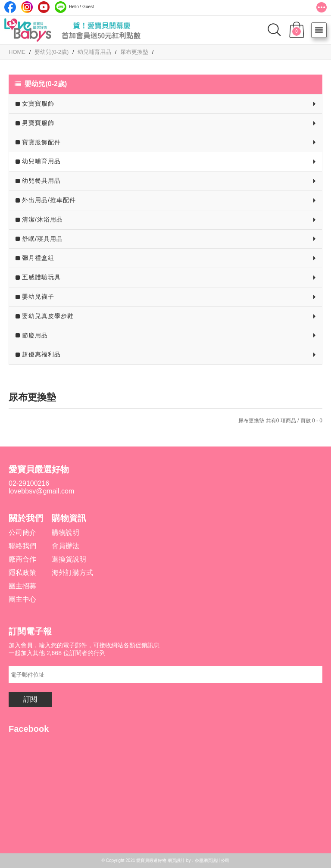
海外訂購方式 (72, 573)
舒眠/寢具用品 (42, 239)
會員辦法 (66, 546)
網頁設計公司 (216, 860)
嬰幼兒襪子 (38, 297)
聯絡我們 (22, 546)
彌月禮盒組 (38, 258)
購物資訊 (69, 518)
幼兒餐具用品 (41, 181)
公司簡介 (22, 532)
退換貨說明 (69, 559)
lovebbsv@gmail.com (41, 491)
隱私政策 (22, 573)
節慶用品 (35, 335)
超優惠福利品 (41, 354)
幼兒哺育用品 (41, 161)
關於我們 (26, 518)
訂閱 (30, 699)
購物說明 (66, 532)
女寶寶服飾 (38, 103)
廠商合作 (22, 559)
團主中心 (22, 599)
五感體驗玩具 (41, 277)
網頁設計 (176, 860)
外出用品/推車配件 (49, 200)
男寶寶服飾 (38, 123)
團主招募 (22, 586)
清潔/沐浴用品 (42, 219)
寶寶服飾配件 (41, 142)
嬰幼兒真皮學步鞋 (48, 316)
